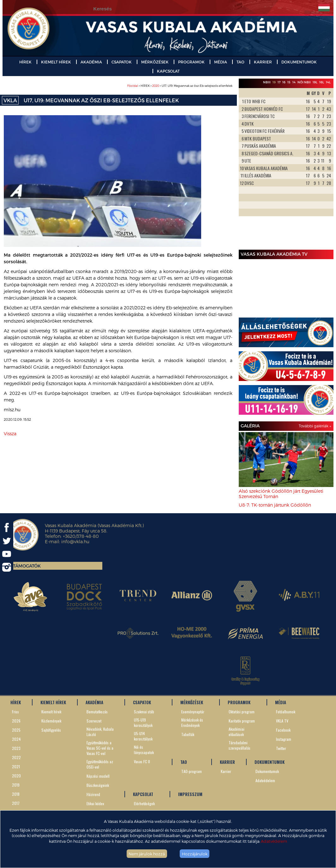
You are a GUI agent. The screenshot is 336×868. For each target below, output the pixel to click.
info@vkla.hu (75, 541)
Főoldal (133, 86)
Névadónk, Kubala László (100, 732)
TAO (240, 62)
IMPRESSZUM (190, 794)
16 (284, 82)
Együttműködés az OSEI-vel (100, 764)
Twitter (281, 748)
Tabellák (188, 734)
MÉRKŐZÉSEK (155, 62)
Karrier (226, 771)
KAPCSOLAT (168, 71)
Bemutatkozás (97, 712)
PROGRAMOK (191, 62)
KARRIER (263, 62)
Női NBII (304, 82)
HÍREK (25, 62)
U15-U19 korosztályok (143, 722)
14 (294, 82)
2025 (16, 730)
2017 (16, 803)
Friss (15, 712)
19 (274, 82)
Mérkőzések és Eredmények (192, 722)
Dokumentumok (267, 771)
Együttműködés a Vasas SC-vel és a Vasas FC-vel (100, 748)
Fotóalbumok (286, 712)
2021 (16, 767)
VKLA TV (282, 721)
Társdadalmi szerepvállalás (240, 745)
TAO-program (192, 771)
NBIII (267, 82)
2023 (16, 748)
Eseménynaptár (193, 712)
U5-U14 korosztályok (143, 736)
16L (322, 82)
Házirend (93, 794)
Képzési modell (98, 776)
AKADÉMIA (91, 62)
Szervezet (94, 721)
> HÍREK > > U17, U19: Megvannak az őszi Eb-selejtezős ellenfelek (180, 86)
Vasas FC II (142, 761)
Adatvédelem (274, 841)
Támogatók (27, 566)
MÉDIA (221, 62)
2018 (16, 794)
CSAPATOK (122, 62)
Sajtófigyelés (51, 730)
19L (315, 82)
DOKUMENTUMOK (299, 62)
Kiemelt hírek (51, 712)
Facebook (283, 730)
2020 (156, 86)
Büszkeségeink (98, 785)
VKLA (10, 100)
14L (328, 82)
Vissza (10, 434)
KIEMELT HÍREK (56, 62)
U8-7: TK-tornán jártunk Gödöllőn (275, 505)
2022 (16, 757)
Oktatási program (242, 712)
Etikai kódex (95, 803)
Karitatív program (242, 721)
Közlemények (51, 721)
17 (279, 82)
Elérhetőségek (144, 803)
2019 (16, 785)
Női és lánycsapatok (144, 750)
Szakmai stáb (144, 712)
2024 (16, 739)
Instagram (284, 739)
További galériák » (315, 426)
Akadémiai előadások (237, 732)
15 (289, 82)
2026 (16, 721)
